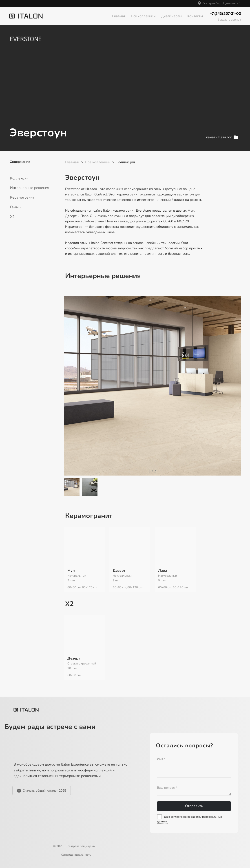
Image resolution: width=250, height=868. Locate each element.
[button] (235, 389)
